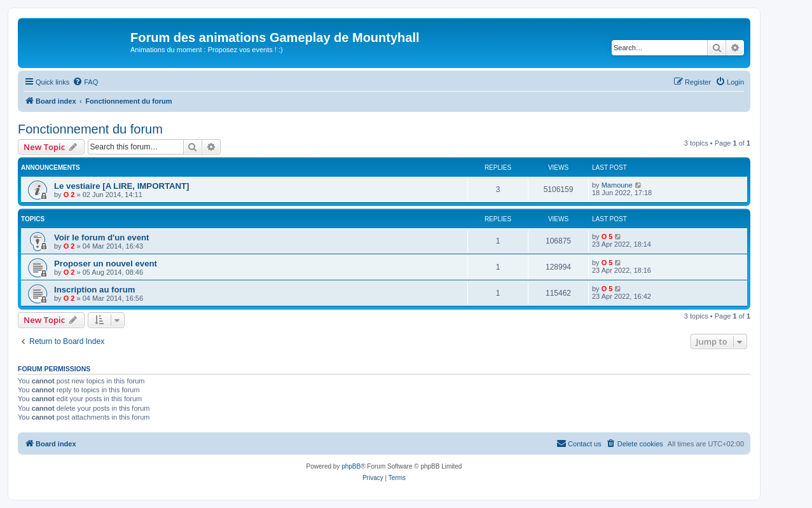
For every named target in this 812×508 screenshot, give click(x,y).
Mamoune (617, 185)
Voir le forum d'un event (101, 237)
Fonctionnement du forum (90, 129)
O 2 (69, 195)
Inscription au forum (94, 290)
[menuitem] (85, 82)
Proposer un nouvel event (106, 264)
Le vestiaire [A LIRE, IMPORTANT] (122, 186)
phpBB (351, 466)
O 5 (607, 237)
